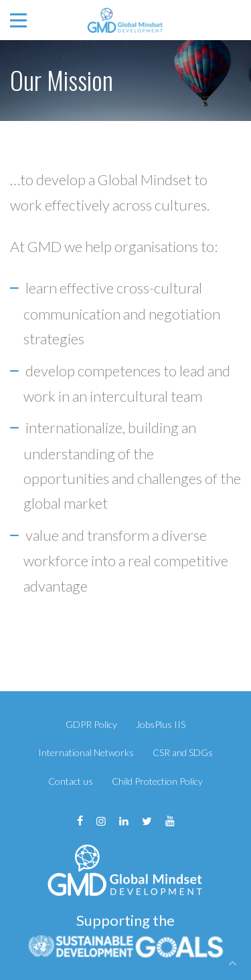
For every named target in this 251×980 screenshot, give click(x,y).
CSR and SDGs (183, 752)
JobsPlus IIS (161, 724)
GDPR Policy (91, 724)
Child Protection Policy (157, 781)
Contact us (71, 781)
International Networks (86, 752)
